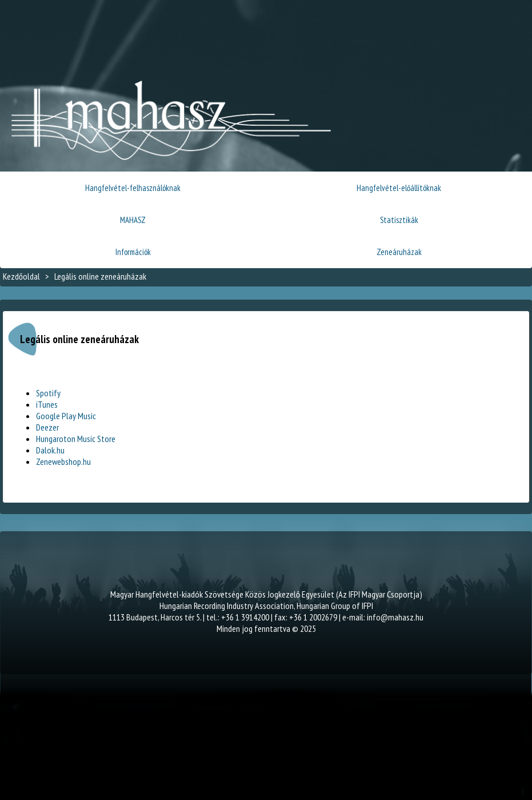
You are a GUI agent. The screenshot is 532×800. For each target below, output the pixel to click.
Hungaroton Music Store (76, 439)
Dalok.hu (50, 450)
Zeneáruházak (399, 252)
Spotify (48, 393)
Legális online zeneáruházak (100, 276)
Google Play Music (66, 416)
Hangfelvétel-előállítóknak (399, 188)
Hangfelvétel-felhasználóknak (133, 188)
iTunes (47, 404)
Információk (133, 252)
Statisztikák (399, 220)
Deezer (47, 427)
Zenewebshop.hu (63, 461)
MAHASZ (133, 220)
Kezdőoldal (21, 276)
